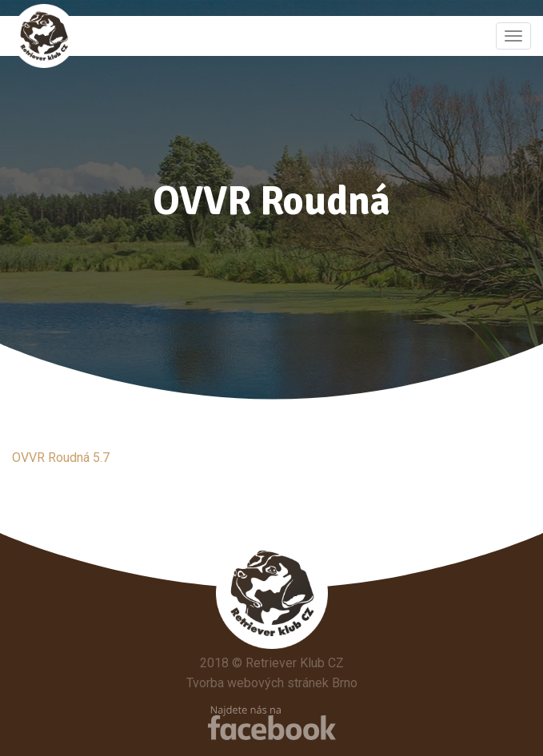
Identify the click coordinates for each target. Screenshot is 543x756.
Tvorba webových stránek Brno (272, 683)
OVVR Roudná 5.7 (61, 458)
